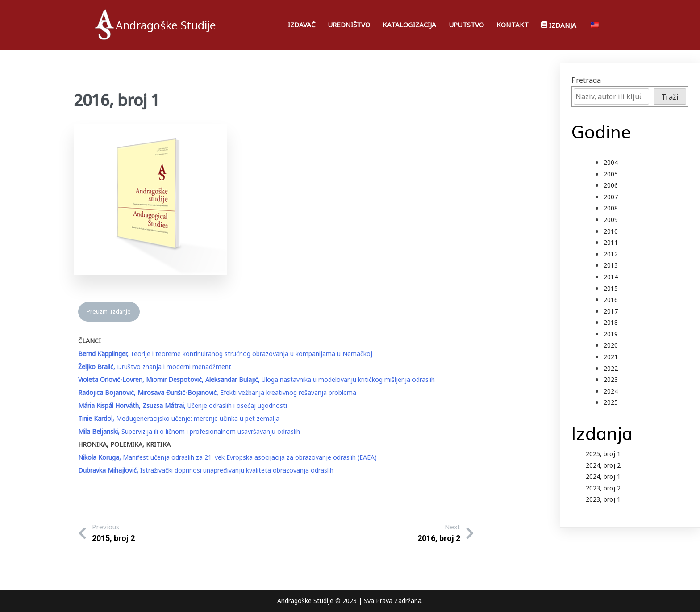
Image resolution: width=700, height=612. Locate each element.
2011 (611, 242)
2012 (611, 254)
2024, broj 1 (603, 476)
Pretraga (586, 80)
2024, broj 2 (603, 465)
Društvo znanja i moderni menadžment (155, 367)
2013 (611, 265)
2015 (611, 288)
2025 (611, 402)
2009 (611, 220)
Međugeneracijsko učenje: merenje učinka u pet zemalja (179, 418)
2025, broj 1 (603, 454)
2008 (611, 208)
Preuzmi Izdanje (109, 311)
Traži (670, 97)
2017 (611, 311)
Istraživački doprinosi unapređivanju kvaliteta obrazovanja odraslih (206, 470)
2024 (611, 391)
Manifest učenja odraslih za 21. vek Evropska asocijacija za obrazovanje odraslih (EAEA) (227, 457)
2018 (611, 322)
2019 (611, 334)
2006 (611, 185)
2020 (611, 345)
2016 (611, 300)
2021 (611, 357)
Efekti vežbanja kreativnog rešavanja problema (217, 392)
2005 (611, 174)
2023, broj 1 (603, 499)
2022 (611, 368)
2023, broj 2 (603, 488)
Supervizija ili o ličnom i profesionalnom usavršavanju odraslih (189, 431)
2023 (611, 379)
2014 (611, 277)
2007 (611, 197)
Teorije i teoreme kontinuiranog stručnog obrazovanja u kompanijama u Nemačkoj (225, 354)
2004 (611, 162)
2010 (611, 231)
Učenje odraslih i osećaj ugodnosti (183, 405)
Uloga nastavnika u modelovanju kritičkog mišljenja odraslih (256, 379)
